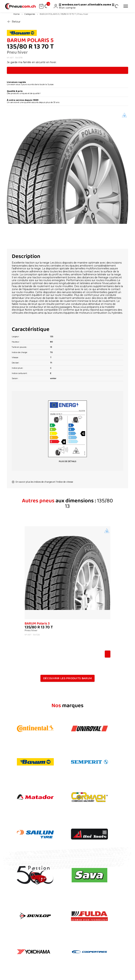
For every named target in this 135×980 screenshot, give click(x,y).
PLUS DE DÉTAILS (68, 461)
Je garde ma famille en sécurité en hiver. (32, 62)
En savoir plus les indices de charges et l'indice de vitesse (42, 482)
